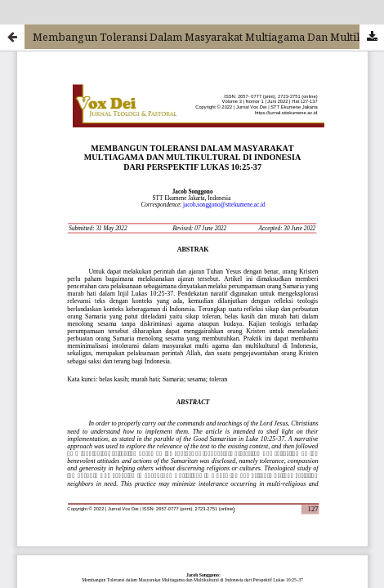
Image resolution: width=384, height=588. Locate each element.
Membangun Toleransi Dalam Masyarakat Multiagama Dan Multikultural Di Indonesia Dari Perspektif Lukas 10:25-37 (208, 37)
